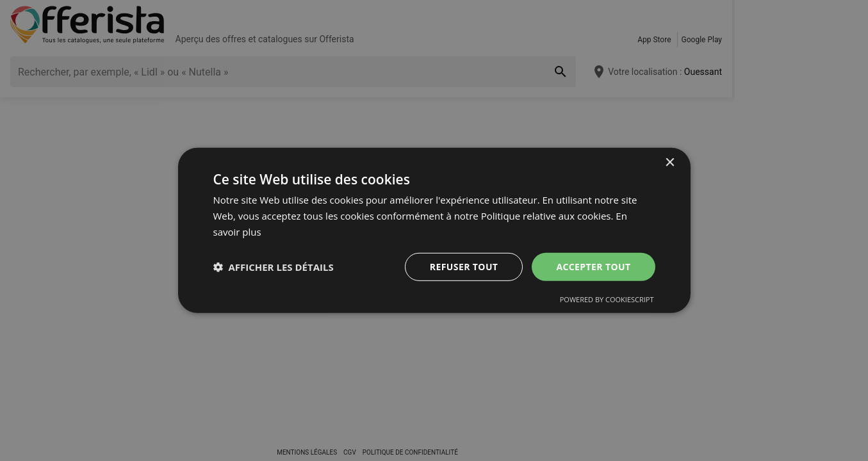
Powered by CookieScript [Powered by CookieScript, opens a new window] (607, 299)
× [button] (670, 163)
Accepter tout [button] (593, 266)
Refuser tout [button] (464, 266)
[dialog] (434, 230)
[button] (274, 267)
